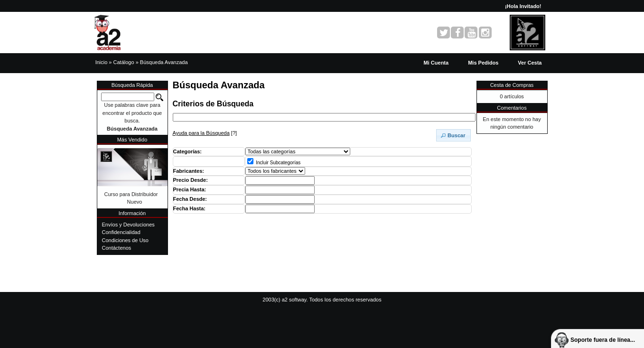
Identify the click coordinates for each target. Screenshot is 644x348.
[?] (205, 133)
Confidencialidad (121, 232)
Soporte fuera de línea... (603, 340)
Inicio (102, 62)
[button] (530, 63)
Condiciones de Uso (125, 240)
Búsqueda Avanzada (164, 62)
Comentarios (512, 108)
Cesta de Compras (512, 85)
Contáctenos (117, 248)
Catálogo (124, 62)
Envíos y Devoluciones (128, 225)
